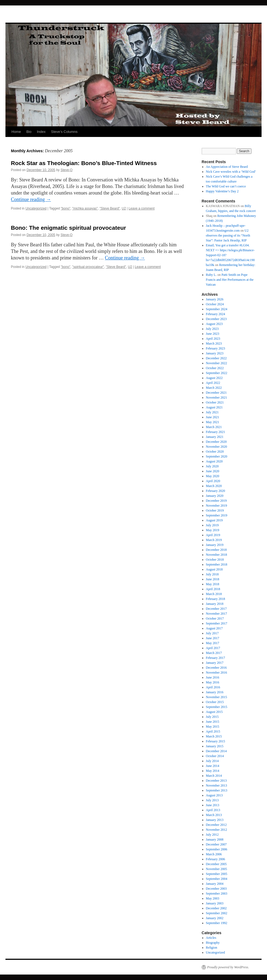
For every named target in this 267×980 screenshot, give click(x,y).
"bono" (66, 208)
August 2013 (214, 795)
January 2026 (215, 299)
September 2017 (217, 623)
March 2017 (214, 653)
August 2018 (214, 569)
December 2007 (216, 844)
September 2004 (217, 879)
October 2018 (215, 560)
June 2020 (213, 471)
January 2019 (215, 545)
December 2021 (216, 393)
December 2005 (216, 864)
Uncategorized (36, 208)
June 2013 (213, 805)
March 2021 (214, 427)
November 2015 (217, 697)
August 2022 (214, 378)
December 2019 (216, 501)
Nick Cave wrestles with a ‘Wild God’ (231, 172)
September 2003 (217, 894)
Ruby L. (211, 275)
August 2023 (214, 324)
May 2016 (213, 682)
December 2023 (216, 319)
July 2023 (212, 329)
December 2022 (216, 358)
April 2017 (213, 648)
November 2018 (217, 555)
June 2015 (213, 722)
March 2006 (214, 854)
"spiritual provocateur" (88, 267)
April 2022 (213, 383)
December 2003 (216, 889)
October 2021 (215, 402)
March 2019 (214, 540)
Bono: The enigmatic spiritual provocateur (68, 228)
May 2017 (213, 643)
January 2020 (215, 496)
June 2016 (213, 677)
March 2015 (214, 736)
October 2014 (215, 756)
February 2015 (216, 741)
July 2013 (212, 800)
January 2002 (215, 918)
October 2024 (215, 304)
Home (16, 132)
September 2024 (217, 309)
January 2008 (215, 839)
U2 (124, 208)
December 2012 (216, 825)
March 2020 (214, 486)
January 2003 (215, 903)
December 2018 (216, 550)
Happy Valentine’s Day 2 (222, 191)
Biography (213, 943)
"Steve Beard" (110, 208)
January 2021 (215, 437)
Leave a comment (142, 208)
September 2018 (217, 564)
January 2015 (215, 746)
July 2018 (212, 574)
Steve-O (66, 170)
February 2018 (216, 599)
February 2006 (216, 859)
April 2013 (213, 810)
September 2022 (217, 373)
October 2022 (215, 368)
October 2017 (215, 619)
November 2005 (217, 869)
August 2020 (214, 461)
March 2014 (214, 776)
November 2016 (217, 673)
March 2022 (214, 388)
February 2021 (216, 432)
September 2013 (217, 790)
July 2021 (212, 412)
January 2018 (215, 604)
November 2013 (217, 785)
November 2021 (217, 398)
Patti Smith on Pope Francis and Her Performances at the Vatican (230, 280)
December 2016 (216, 668)
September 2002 (217, 913)
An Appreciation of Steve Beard (227, 167)
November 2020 (217, 447)
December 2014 (216, 751)
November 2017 (217, 614)
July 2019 (212, 525)
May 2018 (213, 584)
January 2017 (215, 663)
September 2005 (217, 874)
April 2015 (213, 731)
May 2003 (213, 898)
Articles (211, 938)
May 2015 (213, 727)
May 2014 (213, 771)
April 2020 (213, 481)
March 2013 (214, 815)
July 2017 (212, 633)
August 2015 (214, 712)
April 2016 (213, 687)
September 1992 (217, 923)
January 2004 (215, 884)
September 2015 (217, 707)
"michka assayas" (85, 208)
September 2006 (217, 849)
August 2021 (214, 407)
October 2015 (215, 702)
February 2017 (216, 658)
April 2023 (213, 339)
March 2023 (214, 343)
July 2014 (212, 761)
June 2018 (213, 579)
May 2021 (213, 422)
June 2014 (213, 766)
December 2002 (216, 908)
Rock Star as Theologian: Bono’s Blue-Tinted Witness (84, 163)
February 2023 (216, 348)
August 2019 (214, 520)
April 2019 (213, 535)
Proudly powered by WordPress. (228, 967)
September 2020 (217, 456)
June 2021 (213, 417)
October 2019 (215, 510)
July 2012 (212, 835)
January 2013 (215, 820)
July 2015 (212, 717)
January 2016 (215, 692)
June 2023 (213, 334)
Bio (29, 132)
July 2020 (212, 466)
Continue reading (31, 199)
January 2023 (215, 353)
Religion (212, 948)
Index (41, 132)
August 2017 (214, 628)
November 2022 (217, 363)
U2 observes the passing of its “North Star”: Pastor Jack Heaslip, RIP (228, 235)
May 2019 (213, 530)
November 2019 (217, 506)
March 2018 (214, 594)
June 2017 (213, 638)
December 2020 (216, 442)
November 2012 (217, 830)
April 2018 (213, 589)
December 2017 (216, 609)
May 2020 (213, 476)
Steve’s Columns (64, 132)
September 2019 (217, 515)
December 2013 (216, 781)
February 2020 (216, 491)
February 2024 (216, 314)
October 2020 (215, 452)
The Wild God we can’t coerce (226, 186)
